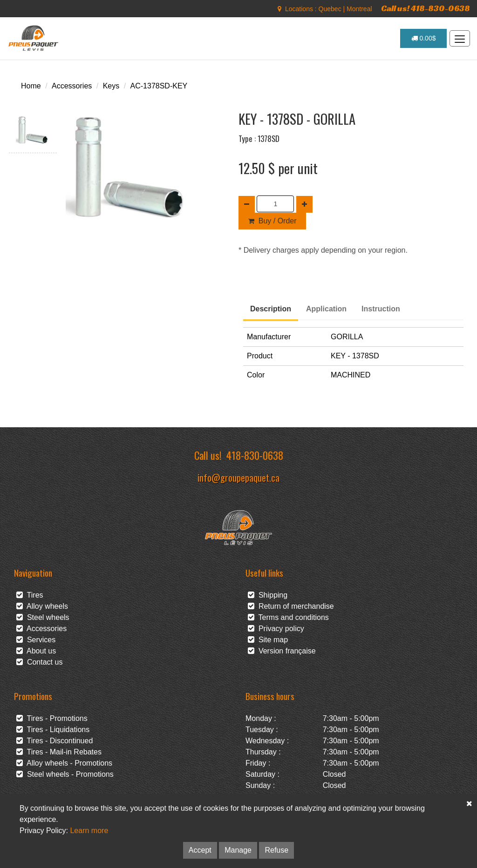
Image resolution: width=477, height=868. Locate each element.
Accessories (72, 86)
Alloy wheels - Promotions (64, 763)
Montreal (359, 9)
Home (31, 86)
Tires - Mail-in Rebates (59, 752)
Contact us (39, 662)
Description (271, 309)
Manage (238, 850)
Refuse (276, 850)
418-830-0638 (255, 455)
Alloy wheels (42, 606)
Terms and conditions (288, 617)
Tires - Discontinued (55, 741)
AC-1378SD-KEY (159, 86)
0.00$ (424, 38)
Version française (282, 651)
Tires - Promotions (52, 718)
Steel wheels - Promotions (65, 774)
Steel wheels (43, 617)
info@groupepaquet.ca (238, 477)
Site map (268, 640)
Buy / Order (272, 221)
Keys (111, 86)
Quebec (330, 9)
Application (326, 309)
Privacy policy (276, 629)
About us (36, 651)
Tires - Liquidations (53, 730)
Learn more (89, 831)
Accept (200, 850)
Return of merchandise (291, 606)
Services (36, 640)
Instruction (381, 309)
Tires (30, 595)
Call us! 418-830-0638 (426, 8)
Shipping (268, 595)
